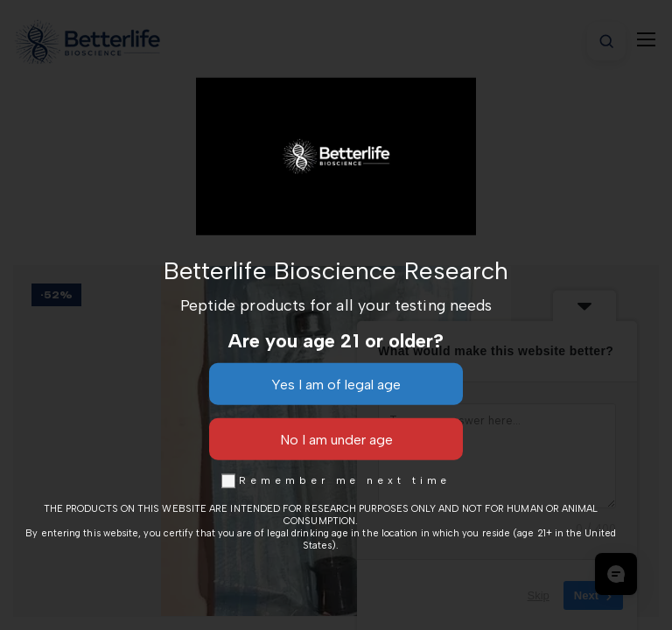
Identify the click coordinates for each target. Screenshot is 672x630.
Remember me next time (336, 480)
